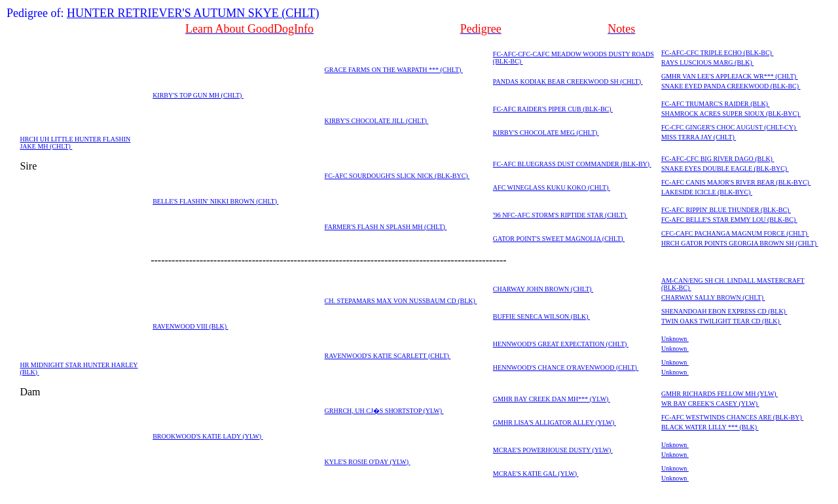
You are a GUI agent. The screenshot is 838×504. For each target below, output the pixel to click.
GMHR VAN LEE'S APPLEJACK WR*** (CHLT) (730, 76)
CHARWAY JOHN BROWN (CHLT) (543, 289)
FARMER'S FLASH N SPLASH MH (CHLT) (386, 227)
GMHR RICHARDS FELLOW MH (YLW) (720, 394)
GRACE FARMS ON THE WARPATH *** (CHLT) (394, 70)
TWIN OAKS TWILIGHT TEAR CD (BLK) (721, 321)
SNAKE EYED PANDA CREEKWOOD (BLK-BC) (731, 86)
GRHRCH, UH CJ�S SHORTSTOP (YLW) (384, 411)
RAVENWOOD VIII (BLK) (190, 326)
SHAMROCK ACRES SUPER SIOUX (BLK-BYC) (731, 114)
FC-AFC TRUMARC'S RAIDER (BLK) (716, 104)
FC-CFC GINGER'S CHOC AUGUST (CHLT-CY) (729, 127)
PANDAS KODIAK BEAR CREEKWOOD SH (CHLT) (568, 81)
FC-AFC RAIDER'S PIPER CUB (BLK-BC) (553, 109)
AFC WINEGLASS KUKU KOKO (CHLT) (552, 188)
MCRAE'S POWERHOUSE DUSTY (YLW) (553, 450)
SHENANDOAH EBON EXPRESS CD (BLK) (724, 311)
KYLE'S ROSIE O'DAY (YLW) (368, 462)
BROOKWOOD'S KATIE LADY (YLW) (208, 436)
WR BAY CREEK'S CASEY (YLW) (710, 404)
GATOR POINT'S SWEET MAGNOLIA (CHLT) (559, 239)
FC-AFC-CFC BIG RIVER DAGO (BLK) (718, 159)
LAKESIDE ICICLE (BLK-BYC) (707, 192)
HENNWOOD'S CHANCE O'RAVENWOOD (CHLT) (566, 368)
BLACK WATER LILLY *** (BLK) (710, 427)
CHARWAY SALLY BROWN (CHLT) (713, 297)
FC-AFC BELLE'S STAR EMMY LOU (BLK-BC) (729, 220)
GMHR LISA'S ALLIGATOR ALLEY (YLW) (555, 423)
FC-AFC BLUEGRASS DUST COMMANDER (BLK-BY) (572, 164)
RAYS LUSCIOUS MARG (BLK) (707, 63)
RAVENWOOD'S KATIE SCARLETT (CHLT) (388, 356)
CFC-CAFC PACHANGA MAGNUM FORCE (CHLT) (735, 233)
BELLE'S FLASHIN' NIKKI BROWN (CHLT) (215, 201)
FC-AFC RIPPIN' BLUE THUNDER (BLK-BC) (726, 210)
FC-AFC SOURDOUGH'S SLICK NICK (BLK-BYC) (397, 176)
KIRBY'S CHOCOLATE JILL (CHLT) (377, 121)
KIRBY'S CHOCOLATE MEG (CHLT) (546, 133)
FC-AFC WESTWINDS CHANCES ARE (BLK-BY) (732, 417)
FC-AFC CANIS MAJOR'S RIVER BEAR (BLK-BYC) (736, 182)
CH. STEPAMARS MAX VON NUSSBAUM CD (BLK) (401, 301)
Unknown (675, 339)
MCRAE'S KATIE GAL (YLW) (536, 474)
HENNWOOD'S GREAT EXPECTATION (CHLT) (561, 344)
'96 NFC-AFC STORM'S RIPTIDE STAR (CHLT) (560, 215)
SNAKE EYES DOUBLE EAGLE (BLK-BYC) (725, 169)
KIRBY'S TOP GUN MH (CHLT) (198, 95)
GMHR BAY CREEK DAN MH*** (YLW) (552, 399)
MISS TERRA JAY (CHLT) (699, 137)
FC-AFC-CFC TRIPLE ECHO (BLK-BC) (718, 53)
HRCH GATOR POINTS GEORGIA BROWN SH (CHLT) (740, 243)
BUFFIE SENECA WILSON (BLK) (541, 316)
